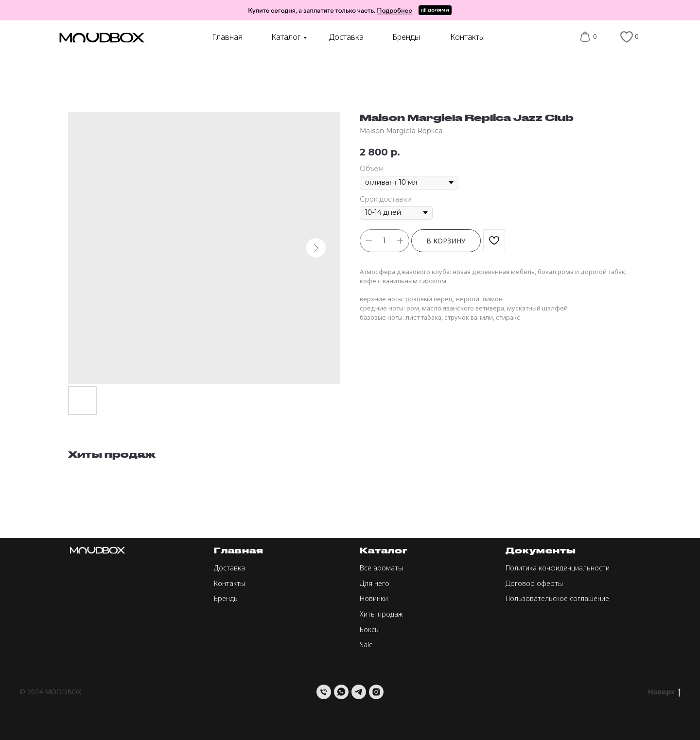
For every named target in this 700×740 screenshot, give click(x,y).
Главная (227, 37)
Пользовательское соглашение (557, 598)
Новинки (374, 598)
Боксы (370, 629)
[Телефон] (324, 692)
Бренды (406, 37)
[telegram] (359, 692)
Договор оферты (534, 583)
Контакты (467, 37)
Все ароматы (381, 568)
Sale (366, 645)
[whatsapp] (341, 692)
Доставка (346, 37)
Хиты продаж (381, 614)
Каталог (286, 37)
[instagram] (376, 692)
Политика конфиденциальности (558, 568)
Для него (375, 583)
